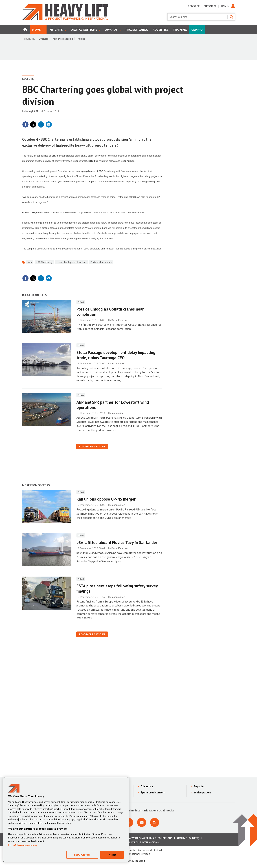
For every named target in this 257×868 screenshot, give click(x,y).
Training (81, 39)
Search (231, 17)
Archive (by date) (188, 838)
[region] (66, 820)
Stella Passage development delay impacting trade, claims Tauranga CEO (116, 355)
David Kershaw (119, 320)
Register (194, 6)
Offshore (44, 39)
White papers (203, 792)
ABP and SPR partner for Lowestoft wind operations (113, 405)
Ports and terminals (101, 262)
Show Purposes (82, 855)
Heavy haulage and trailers (72, 262)
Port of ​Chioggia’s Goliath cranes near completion (110, 312)
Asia (30, 262)
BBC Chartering (44, 262)
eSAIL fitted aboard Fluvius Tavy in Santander (117, 542)
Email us (142, 822)
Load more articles (92, 447)
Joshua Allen (118, 363)
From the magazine (62, 39)
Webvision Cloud (137, 861)
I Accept (112, 855)
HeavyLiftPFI (32, 111)
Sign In (225, 6)
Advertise (147, 786)
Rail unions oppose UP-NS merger (106, 499)
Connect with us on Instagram (155, 822)
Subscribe (210, 6)
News (81, 302)
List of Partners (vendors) (23, 845)
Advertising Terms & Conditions (151, 838)
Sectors (28, 79)
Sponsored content (153, 792)
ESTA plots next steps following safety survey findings (117, 588)
